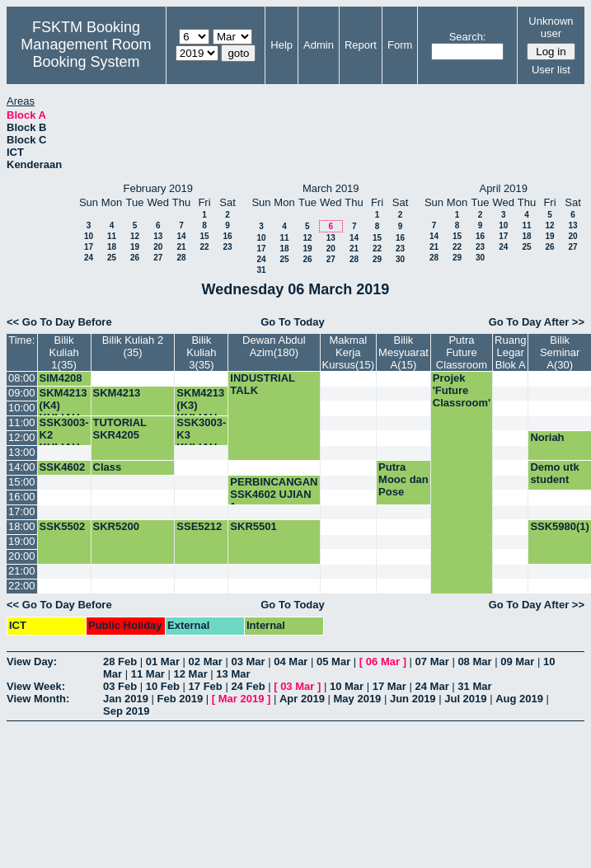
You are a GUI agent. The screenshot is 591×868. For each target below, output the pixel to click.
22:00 (22, 586)
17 (89, 247)
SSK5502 (63, 526)
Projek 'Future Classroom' (462, 390)
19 (135, 247)
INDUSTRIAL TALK (262, 384)
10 (89, 236)
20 (158, 247)
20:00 (22, 556)
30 (400, 259)
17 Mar (389, 686)
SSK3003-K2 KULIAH (64, 435)
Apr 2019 (302, 699)
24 (89, 258)
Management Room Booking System (86, 53)
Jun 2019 (413, 699)
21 (181, 247)
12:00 (22, 437)
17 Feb (206, 686)
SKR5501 (253, 526)
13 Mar (233, 674)
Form (400, 45)
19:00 (22, 541)
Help (281, 45)
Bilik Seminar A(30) (560, 352)
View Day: (32, 662)
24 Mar (432, 686)
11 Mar (148, 674)
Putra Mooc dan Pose (403, 479)
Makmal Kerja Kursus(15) (349, 352)
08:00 (22, 378)
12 (135, 236)
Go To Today (293, 322)
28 (181, 258)
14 (181, 236)
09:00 (22, 393)
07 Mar (432, 662)
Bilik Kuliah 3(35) (201, 352)
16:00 (22, 497)
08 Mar (474, 662)
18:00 (22, 526)
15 (204, 236)
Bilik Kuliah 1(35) (63, 352)
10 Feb (163, 686)
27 (158, 258)
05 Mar (333, 662)
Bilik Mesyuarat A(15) (403, 352)
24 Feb (248, 686)
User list (551, 70)
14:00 (22, 467)
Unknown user (551, 27)
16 (227, 236)
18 (112, 247)
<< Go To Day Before (59, 322)
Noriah (547, 437)
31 (261, 270)
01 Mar (163, 662)
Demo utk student (554, 473)
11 (112, 236)
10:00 (22, 408)
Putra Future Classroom (462, 352)
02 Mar (206, 662)
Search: (468, 37)
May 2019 (358, 699)
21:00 (22, 571)
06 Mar (383, 662)
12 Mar (191, 674)
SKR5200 (116, 526)
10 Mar (347, 686)
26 (135, 258)
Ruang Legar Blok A (510, 352)
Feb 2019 (181, 699)
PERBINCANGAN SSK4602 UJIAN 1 (274, 494)
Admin (319, 45)
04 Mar (291, 662)
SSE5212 (199, 526)
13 (158, 236)
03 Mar (248, 662)
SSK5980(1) (560, 526)
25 (112, 258)
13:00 (22, 452)
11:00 (22, 422)
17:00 (22, 511)
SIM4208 (61, 378)
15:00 (22, 482)
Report (361, 45)
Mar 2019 (242, 699)
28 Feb (120, 662)
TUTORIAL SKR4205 (120, 429)
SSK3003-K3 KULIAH (201, 435)
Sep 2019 (126, 711)
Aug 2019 (519, 699)
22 (204, 247)
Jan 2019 (126, 699)
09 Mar (517, 662)
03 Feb (120, 686)
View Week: (36, 686)
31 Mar (474, 686)
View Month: (38, 699)
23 (227, 247)
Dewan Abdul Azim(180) (274, 346)
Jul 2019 (465, 699)
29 (377, 259)
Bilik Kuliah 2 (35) (133, 346)
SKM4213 (117, 393)
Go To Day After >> (537, 322)
